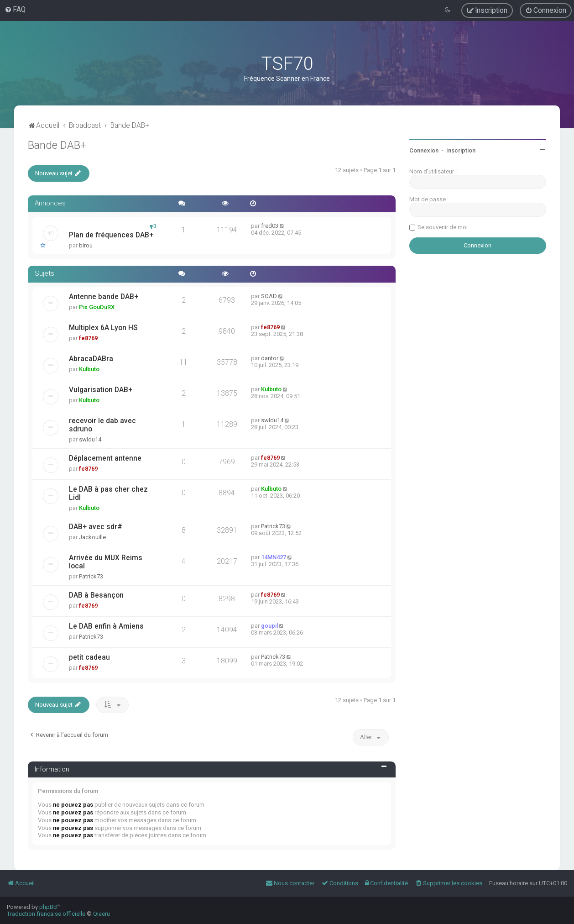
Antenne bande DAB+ (104, 297)
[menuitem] (15, 10)
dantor (270, 358)
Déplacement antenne (105, 458)
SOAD (269, 296)
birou (86, 245)
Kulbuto (89, 369)
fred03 (270, 226)
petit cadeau (89, 657)
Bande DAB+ (57, 145)
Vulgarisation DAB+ (101, 390)
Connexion (424, 150)
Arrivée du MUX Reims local (106, 562)
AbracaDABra (91, 359)
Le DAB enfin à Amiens (106, 626)
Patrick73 (273, 526)
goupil (269, 626)
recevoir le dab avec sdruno (102, 425)
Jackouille (92, 537)
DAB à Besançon (96, 595)
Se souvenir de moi (443, 227)
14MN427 (274, 557)
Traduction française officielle (46, 914)
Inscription (461, 150)
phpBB (48, 907)
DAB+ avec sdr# (96, 527)
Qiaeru (102, 914)
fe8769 (88, 338)
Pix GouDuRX (97, 307)
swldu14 (90, 439)
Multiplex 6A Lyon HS (103, 328)
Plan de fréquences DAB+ (111, 235)
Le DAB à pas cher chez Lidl (108, 493)
